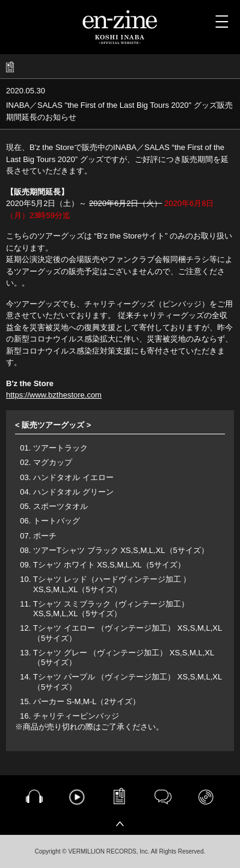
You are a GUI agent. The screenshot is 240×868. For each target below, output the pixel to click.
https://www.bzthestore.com (54, 395)
